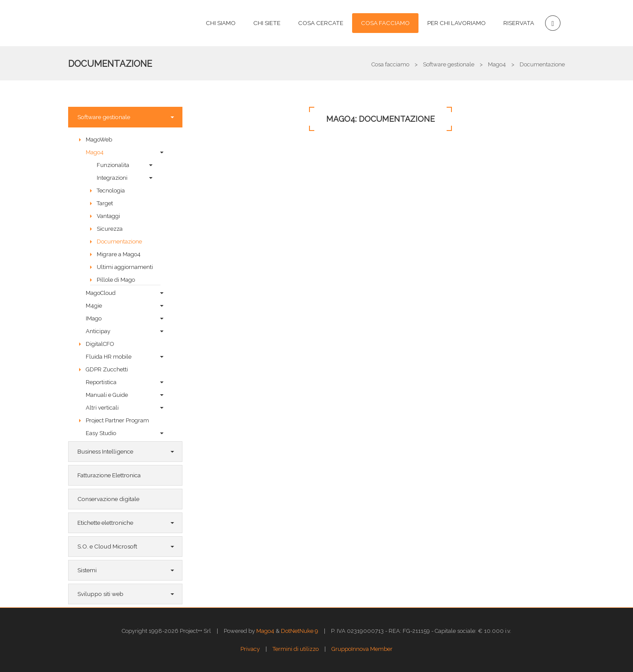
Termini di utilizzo (296, 649)
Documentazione (110, 64)
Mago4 (265, 631)
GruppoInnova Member (362, 649)
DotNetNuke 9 (300, 631)
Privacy (250, 649)
